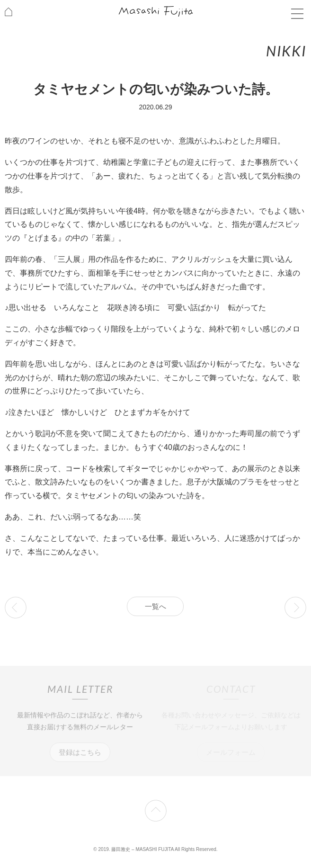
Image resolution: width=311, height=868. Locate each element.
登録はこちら (80, 752)
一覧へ (155, 606)
